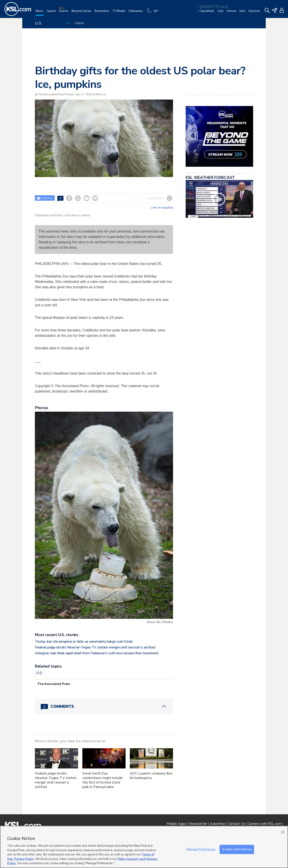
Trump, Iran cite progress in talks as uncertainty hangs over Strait (84, 642)
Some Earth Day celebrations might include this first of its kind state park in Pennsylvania (103, 780)
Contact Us (236, 824)
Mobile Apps (176, 824)
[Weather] (153, 13)
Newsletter (198, 824)
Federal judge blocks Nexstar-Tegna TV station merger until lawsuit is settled (95, 647)
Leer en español (162, 208)
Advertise (217, 824)
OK (283, 832)
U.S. (39, 673)
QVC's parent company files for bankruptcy (151, 776)
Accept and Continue (237, 849)
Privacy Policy (24, 859)
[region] (144, 847)
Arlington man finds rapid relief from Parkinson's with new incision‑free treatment (97, 653)
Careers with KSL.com (264, 824)
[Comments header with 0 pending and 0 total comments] (104, 706)
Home (80, 23)
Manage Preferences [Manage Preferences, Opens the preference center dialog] (201, 849)
